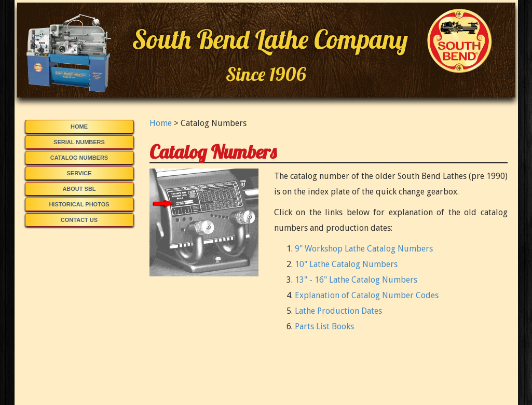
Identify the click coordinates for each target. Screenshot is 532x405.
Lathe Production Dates (338, 311)
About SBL (79, 189)
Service (79, 173)
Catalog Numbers (79, 158)
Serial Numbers (79, 142)
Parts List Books (324, 326)
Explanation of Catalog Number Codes (367, 295)
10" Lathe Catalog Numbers (346, 264)
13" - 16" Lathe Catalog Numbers (356, 280)
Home (79, 127)
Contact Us (79, 220)
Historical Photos (79, 204)
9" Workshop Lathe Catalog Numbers (364, 249)
